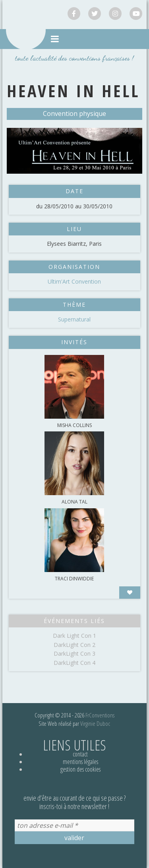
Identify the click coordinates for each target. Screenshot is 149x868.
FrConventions (100, 715)
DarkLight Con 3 (74, 653)
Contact (80, 754)
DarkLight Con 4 (74, 663)
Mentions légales (80, 762)
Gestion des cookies (80, 769)
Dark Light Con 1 (74, 636)
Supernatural (74, 319)
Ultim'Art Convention (74, 281)
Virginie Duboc (95, 723)
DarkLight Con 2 (74, 645)
